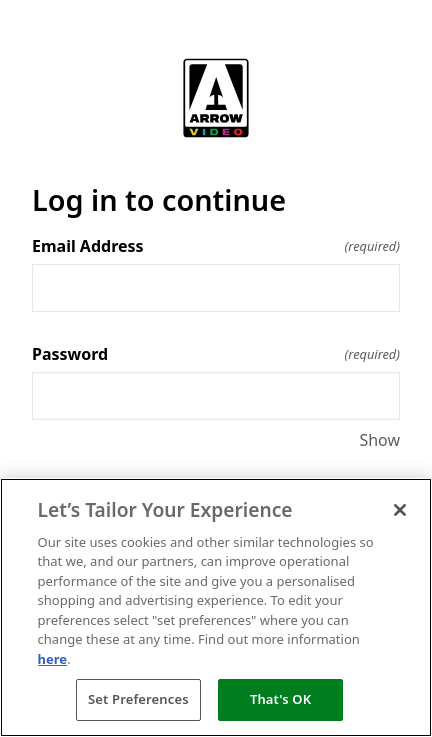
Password (216, 354)
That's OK (280, 699)
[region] (216, 607)
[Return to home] (216, 98)
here (53, 659)
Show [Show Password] (379, 440)
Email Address (216, 246)
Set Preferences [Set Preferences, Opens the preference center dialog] (138, 699)
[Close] (400, 510)
